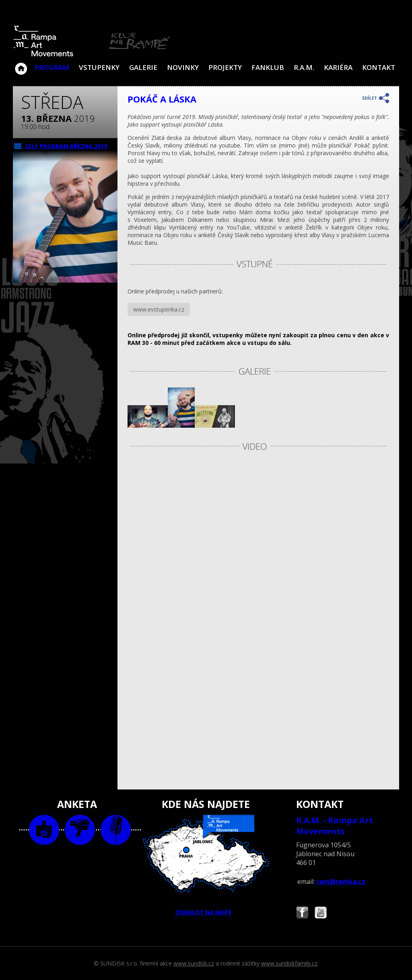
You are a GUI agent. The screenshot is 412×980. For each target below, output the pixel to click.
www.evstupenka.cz (159, 309)
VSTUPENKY (99, 67)
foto (44, 830)
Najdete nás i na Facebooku (302, 913)
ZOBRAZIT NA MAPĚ (206, 865)
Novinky (183, 67)
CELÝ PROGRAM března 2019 (66, 146)
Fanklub (268, 67)
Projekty (225, 67)
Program (52, 67)
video (80, 830)
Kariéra (338, 67)
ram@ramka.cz (341, 882)
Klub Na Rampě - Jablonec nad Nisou (21, 65)
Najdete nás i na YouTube (321, 913)
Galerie (143, 67)
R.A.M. (304, 67)
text (116, 830)
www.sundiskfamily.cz (289, 963)
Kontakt (379, 67)
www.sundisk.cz (194, 963)
